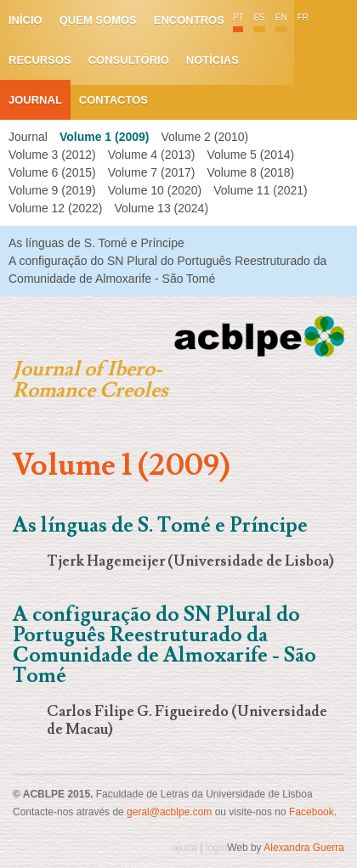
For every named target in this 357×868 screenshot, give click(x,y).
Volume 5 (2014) (250, 155)
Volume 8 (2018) (250, 172)
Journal (35, 100)
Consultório (129, 60)
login (216, 848)
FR (303, 17)
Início (25, 20)
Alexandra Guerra (304, 848)
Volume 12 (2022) (56, 208)
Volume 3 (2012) (52, 155)
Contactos (113, 100)
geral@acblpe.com (169, 812)
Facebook (312, 812)
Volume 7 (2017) (152, 172)
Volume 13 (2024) (162, 208)
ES (259, 17)
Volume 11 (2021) (261, 190)
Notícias (212, 60)
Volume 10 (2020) (155, 190)
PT (238, 17)
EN (281, 17)
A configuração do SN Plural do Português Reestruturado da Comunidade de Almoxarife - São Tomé (164, 645)
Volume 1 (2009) (105, 137)
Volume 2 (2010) (204, 137)
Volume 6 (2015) (52, 172)
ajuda (185, 848)
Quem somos (98, 20)
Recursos (40, 60)
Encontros (189, 20)
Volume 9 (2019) (52, 190)
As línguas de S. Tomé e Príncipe (96, 243)
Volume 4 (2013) (152, 155)
